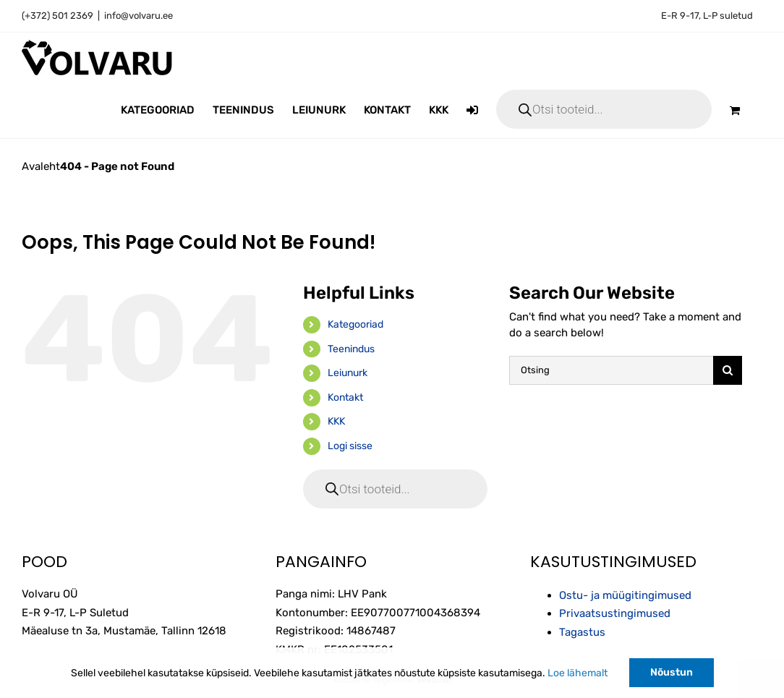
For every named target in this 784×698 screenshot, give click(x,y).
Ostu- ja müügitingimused (625, 595)
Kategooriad (355, 324)
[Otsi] (728, 370)
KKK (336, 421)
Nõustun (672, 672)
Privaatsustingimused (615, 613)
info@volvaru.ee (139, 16)
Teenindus (351, 349)
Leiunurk (348, 373)
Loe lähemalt (578, 673)
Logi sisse (350, 446)
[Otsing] (611, 370)
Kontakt (345, 397)
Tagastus (582, 632)
